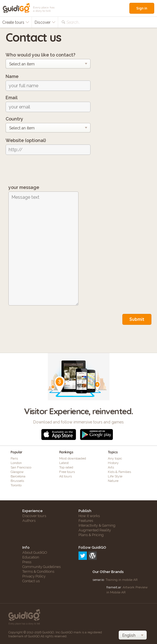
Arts (111, 467)
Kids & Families (119, 472)
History (113, 463)
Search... (73, 22)
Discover (45, 22)
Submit (137, 319)
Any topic (115, 458)
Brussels (17, 481)
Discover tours (34, 516)
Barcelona (18, 476)
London (16, 463)
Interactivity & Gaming (97, 525)
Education (31, 557)
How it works (89, 516)
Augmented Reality (95, 530)
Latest (64, 463)
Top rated (66, 467)
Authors (29, 521)
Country (14, 119)
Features (86, 521)
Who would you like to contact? (41, 55)
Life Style (115, 476)
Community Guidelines (41, 567)
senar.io (98, 580)
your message (24, 187)
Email (12, 98)
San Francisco (21, 467)
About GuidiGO (35, 552)
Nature (113, 481)
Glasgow (17, 472)
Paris (14, 458)
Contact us (31, 581)
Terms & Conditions (38, 571)
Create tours (16, 22)
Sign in (142, 8)
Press (27, 562)
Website (26, 140)
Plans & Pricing (91, 535)
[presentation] (48, 170)
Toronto (16, 485)
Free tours (67, 472)
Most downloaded (73, 458)
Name (12, 76)
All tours (66, 476)
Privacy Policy (34, 576)
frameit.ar (114, 587)
